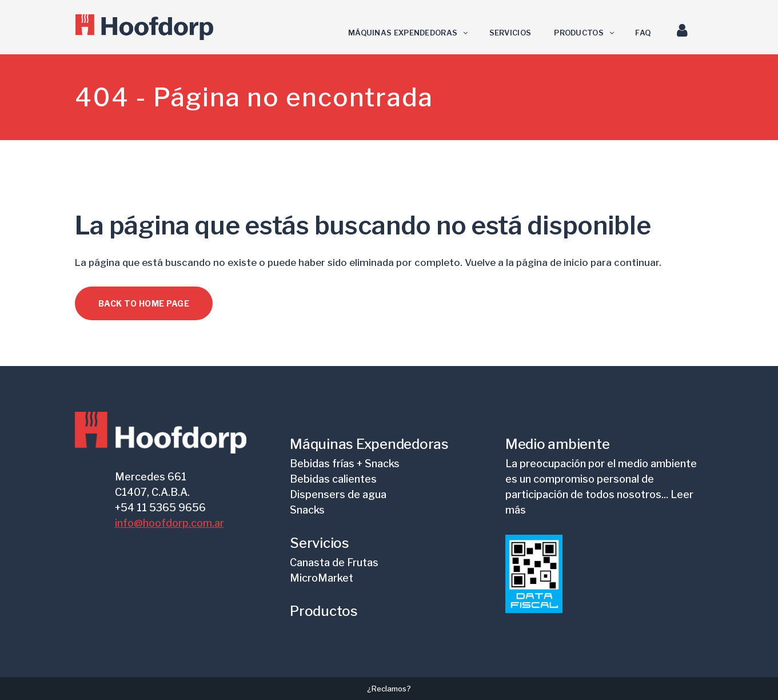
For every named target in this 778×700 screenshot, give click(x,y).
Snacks (307, 510)
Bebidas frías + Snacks (345, 464)
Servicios (320, 543)
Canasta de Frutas (334, 562)
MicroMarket (322, 578)
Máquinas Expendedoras (369, 444)
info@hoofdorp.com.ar (169, 523)
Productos (324, 611)
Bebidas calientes (333, 479)
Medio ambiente (558, 444)
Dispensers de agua (338, 494)
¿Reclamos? (389, 689)
